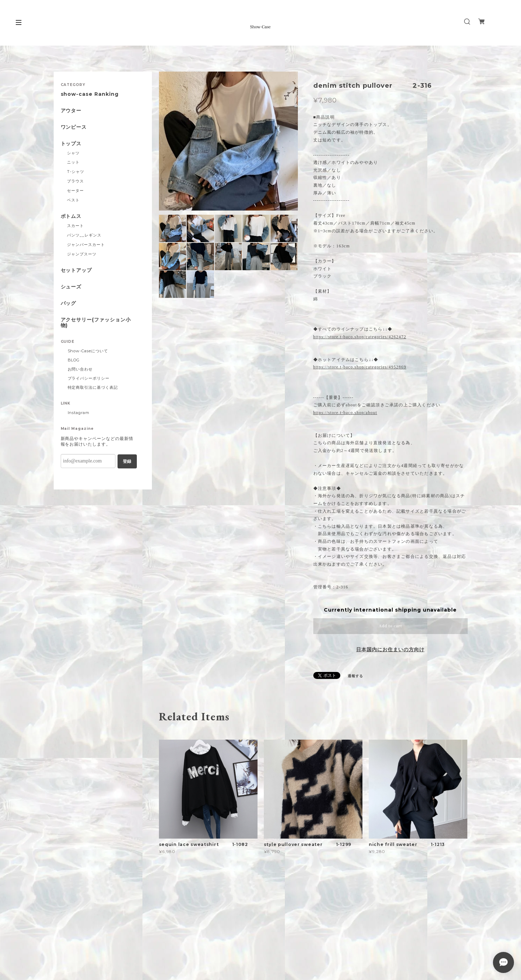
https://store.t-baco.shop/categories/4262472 (360, 337)
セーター (75, 191)
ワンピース (74, 127)
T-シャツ (76, 172)
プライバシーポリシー (89, 378)
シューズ (71, 287)
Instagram (79, 413)
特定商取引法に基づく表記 (93, 387)
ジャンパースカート (86, 245)
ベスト (73, 200)
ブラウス (75, 181)
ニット (73, 162)
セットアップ (76, 270)
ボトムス (71, 216)
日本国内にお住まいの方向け (390, 649)
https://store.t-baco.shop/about (345, 413)
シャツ (73, 153)
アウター (71, 111)
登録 (127, 461)
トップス (71, 144)
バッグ (69, 303)
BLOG (74, 360)
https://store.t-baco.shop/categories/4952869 (360, 367)
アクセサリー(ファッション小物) (96, 323)
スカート (75, 226)
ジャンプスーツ (82, 254)
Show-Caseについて (88, 351)
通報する (355, 676)
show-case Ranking (90, 94)
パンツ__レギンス (84, 235)
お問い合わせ (80, 369)
